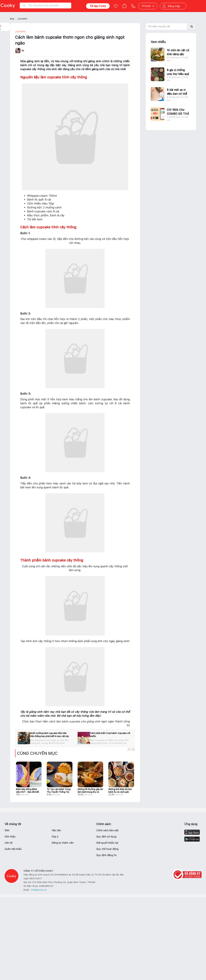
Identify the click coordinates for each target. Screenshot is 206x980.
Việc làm (56, 830)
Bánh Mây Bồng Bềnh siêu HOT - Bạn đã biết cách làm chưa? (27, 791)
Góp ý (55, 837)
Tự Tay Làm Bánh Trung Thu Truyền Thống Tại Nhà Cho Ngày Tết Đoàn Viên (59, 791)
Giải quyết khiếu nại (107, 843)
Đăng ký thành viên (63, 843)
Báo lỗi (5, 48)
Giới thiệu (10, 837)
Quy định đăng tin (106, 855)
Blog (12, 19)
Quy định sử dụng (106, 837)
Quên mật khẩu (13, 849)
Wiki (7, 830)
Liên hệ (9, 843)
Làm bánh (22, 19)
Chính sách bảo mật (107, 830)
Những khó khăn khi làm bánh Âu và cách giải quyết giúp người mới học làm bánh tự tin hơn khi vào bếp (120, 791)
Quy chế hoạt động (107, 849)
